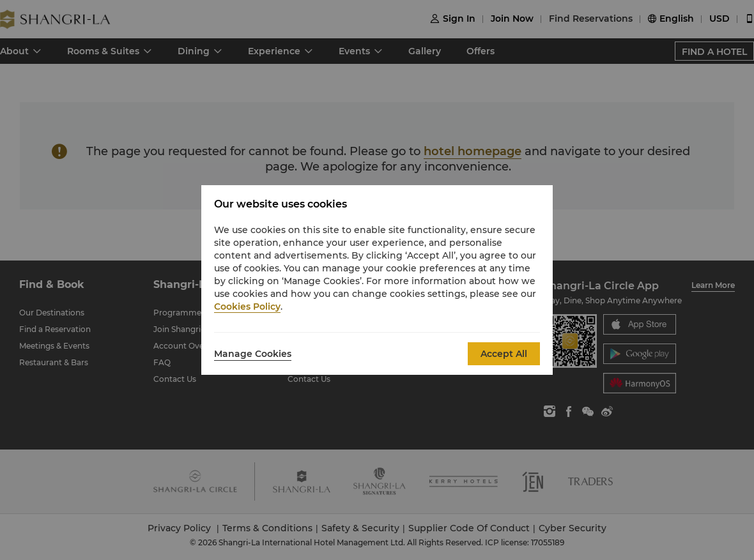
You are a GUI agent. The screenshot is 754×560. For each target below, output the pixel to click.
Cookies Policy (247, 306)
